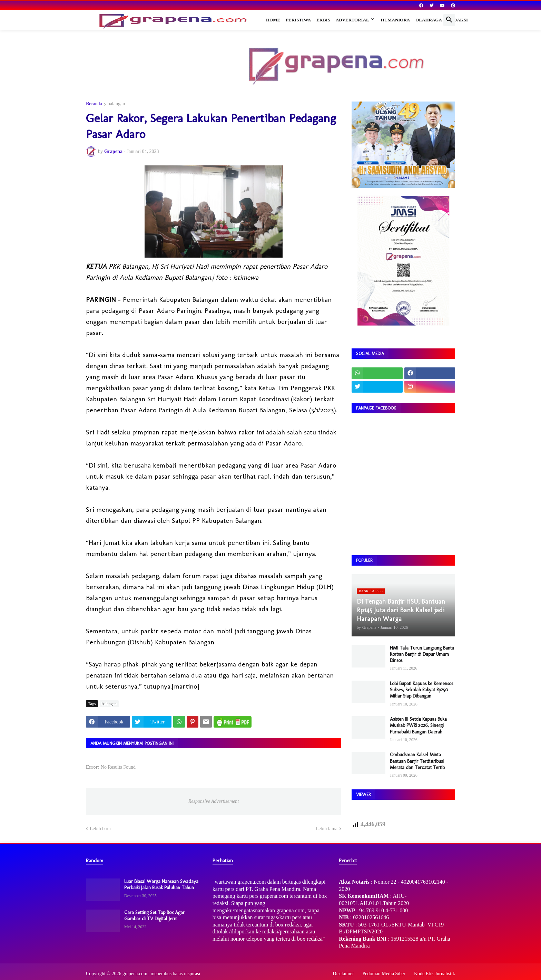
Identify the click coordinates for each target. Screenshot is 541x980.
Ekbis (323, 20)
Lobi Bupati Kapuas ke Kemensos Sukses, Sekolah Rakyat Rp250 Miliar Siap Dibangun (421, 690)
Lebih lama (327, 829)
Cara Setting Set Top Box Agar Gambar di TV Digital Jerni (154, 916)
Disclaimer (343, 974)
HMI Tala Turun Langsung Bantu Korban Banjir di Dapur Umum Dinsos (422, 654)
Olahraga (429, 20)
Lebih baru (100, 829)
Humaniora (396, 20)
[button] (449, 20)
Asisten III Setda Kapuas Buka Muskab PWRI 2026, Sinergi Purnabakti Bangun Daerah (418, 725)
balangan (116, 104)
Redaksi (458, 20)
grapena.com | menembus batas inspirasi (161, 974)
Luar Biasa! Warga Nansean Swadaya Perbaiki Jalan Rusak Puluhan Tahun (161, 885)
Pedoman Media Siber (384, 974)
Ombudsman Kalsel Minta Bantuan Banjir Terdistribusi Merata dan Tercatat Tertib (417, 761)
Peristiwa (298, 20)
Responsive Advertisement (214, 801)
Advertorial (352, 20)
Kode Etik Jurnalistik (435, 974)
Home (273, 20)
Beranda (94, 104)
